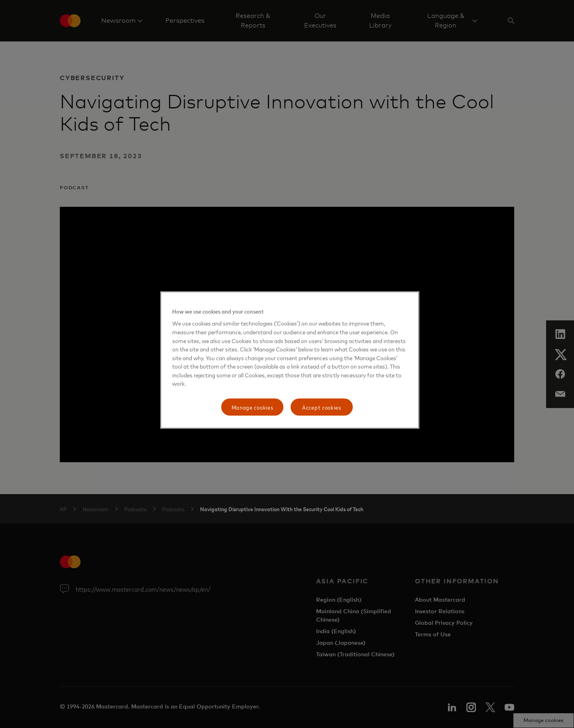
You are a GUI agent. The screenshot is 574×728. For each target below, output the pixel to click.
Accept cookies (322, 407)
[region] (290, 360)
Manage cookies (253, 407)
